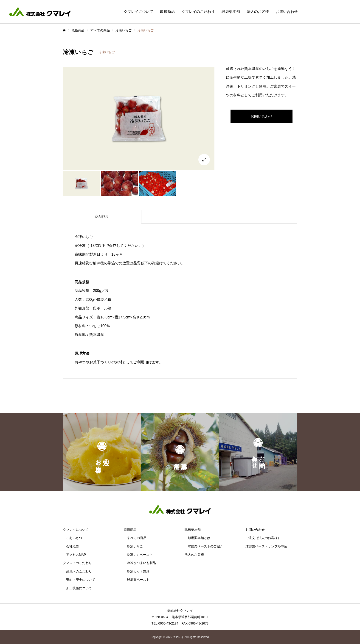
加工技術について (79, 588)
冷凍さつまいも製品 (141, 563)
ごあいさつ (74, 538)
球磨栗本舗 (231, 12)
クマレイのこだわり (198, 12)
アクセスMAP (76, 555)
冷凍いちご (107, 52)
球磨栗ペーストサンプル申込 (266, 546)
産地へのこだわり (79, 571)
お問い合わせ (287, 12)
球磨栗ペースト (138, 580)
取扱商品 (167, 12)
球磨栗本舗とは (199, 538)
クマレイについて (138, 12)
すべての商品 (137, 538)
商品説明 (102, 217)
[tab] (102, 217)
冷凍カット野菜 (138, 571)
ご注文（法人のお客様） (263, 538)
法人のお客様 (258, 12)
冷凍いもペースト (140, 555)
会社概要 (73, 546)
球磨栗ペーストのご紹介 (205, 546)
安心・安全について (81, 580)
